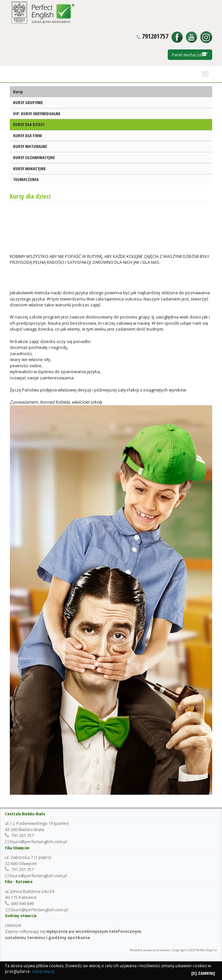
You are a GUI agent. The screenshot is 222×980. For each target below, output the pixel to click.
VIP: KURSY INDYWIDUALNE (37, 114)
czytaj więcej (43, 971)
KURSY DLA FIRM (27, 136)
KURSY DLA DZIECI (29, 124)
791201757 (155, 36)
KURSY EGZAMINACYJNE (34, 157)
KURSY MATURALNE (30, 146)
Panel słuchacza (190, 55)
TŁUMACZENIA (26, 179)
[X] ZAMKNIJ (203, 973)
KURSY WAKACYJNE (29, 169)
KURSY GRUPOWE (28, 102)
